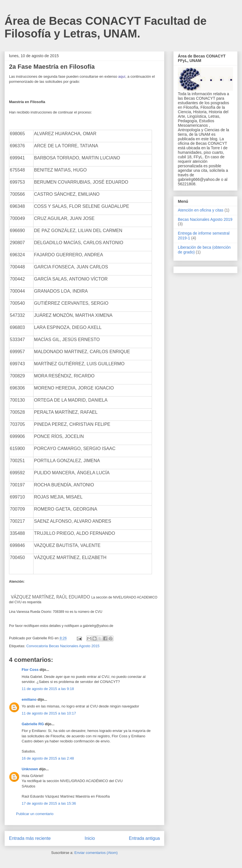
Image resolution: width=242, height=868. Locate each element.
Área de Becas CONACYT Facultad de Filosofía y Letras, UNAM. (106, 27)
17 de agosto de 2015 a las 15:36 (49, 803)
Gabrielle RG (33, 724)
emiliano (29, 699)
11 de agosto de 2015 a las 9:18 (48, 689)
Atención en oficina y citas (201, 210)
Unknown (30, 769)
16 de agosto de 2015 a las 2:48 (48, 758)
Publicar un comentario (35, 814)
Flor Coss (30, 670)
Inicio (90, 838)
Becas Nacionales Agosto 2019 (205, 219)
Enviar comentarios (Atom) (96, 853)
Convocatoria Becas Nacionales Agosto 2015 (63, 646)
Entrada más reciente (30, 838)
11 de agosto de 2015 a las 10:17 (49, 713)
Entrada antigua (144, 838)
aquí (122, 76)
